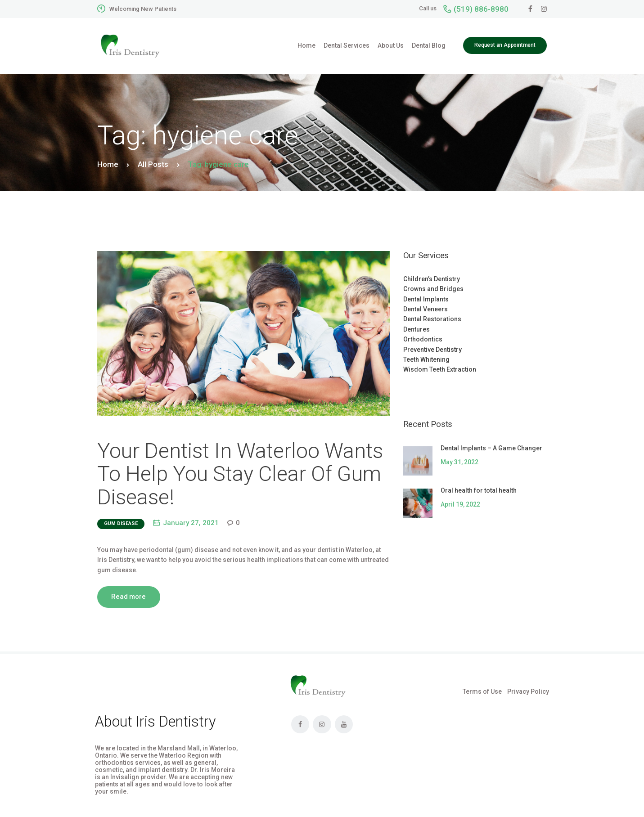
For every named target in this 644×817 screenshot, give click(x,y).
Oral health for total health (479, 490)
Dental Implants (426, 299)
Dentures (417, 329)
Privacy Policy (528, 691)
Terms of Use (482, 691)
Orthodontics (423, 339)
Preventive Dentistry (432, 350)
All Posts (153, 164)
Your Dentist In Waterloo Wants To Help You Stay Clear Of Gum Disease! (240, 474)
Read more (128, 597)
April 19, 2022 (460, 504)
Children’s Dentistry (432, 279)
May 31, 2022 (459, 462)
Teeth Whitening (426, 359)
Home (108, 164)
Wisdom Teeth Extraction (440, 369)
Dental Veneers (426, 309)
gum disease (121, 523)
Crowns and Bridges (433, 289)
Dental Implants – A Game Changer (491, 448)
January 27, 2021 (191, 523)
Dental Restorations (432, 319)
